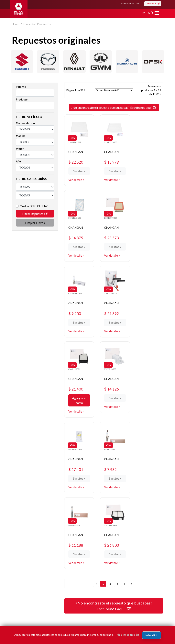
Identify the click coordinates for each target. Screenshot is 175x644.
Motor (20, 149)
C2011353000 (110, 141)
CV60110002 (75, 291)
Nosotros (18, 531)
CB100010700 (110, 216)
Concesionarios (100, 543)
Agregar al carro (79, 322)
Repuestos (97, 531)
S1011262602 (75, 141)
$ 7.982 (75, 390)
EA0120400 (74, 370)
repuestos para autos (37, 24)
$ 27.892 (146, 236)
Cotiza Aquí (153, 4)
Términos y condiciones (26, 549)
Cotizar (95, 549)
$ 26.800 (146, 390)
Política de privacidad (25, 537)
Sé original (97, 554)
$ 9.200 (110, 236)
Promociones (98, 537)
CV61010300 (110, 291)
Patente (21, 87)
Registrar (133, 607)
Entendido (151, 635)
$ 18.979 (111, 161)
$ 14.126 (111, 311)
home (15, 24)
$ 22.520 (76, 161)
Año (18, 161)
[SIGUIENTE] (131, 429)
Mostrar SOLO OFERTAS (34, 206)
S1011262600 (145, 141)
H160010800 (109, 370)
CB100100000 (145, 216)
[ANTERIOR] (96, 429)
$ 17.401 (146, 311)
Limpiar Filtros (35, 223)
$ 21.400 (76, 311)
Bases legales (20, 543)
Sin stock (79, 170)
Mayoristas (97, 560)
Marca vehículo (25, 123)
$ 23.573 (76, 236)
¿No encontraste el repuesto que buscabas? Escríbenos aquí (114, 107)
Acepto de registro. (41, 613)
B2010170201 (75, 216)
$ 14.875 (146, 161)
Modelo (21, 136)
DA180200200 (145, 291)
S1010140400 (145, 370)
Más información (128, 635)
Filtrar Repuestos (35, 214)
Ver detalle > (77, 179)
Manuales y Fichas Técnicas (29, 554)
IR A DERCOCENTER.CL (130, 4)
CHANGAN (77, 151)
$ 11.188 (111, 390)
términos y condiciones (38, 613)
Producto (22, 100)
